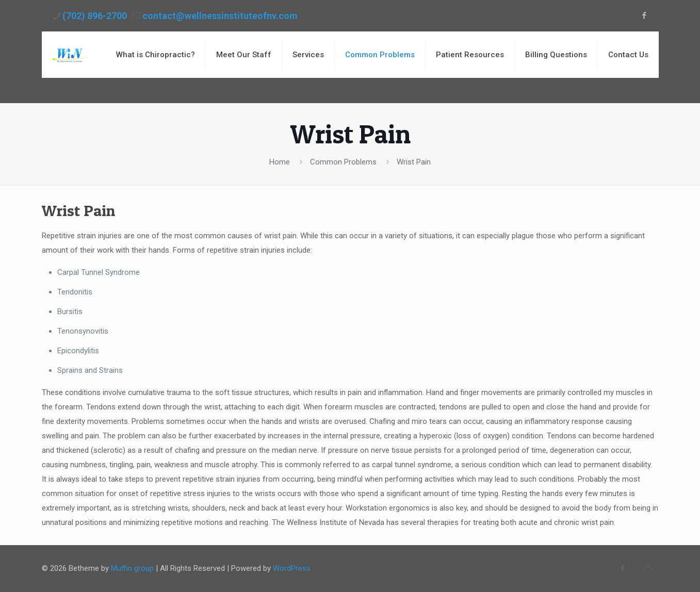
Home (280, 162)
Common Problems (343, 162)
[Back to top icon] (648, 567)
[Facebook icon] (645, 15)
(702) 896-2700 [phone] (95, 16)
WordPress (292, 568)
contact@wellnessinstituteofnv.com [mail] (220, 16)
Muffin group (132, 568)
